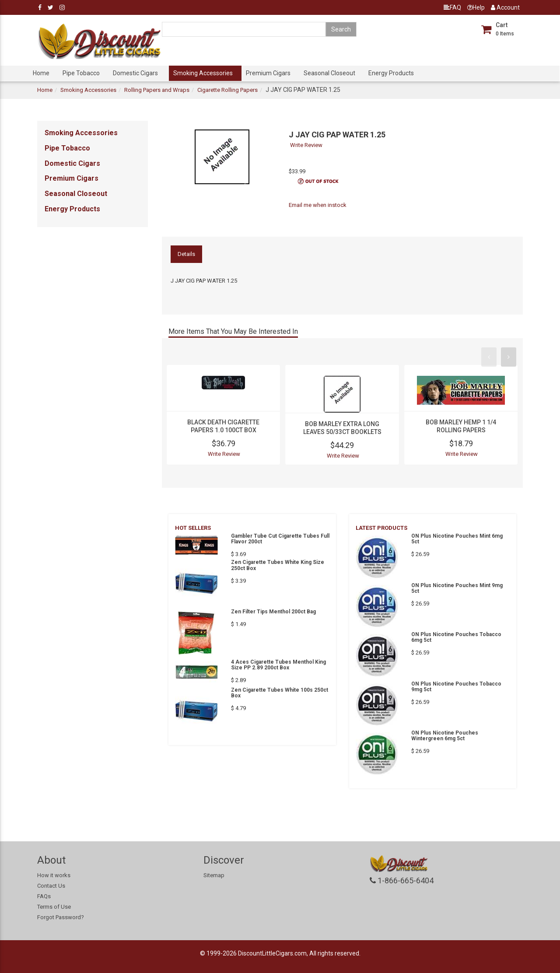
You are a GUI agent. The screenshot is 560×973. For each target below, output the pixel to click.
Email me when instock (318, 205)
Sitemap (214, 875)
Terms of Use (54, 907)
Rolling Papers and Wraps (157, 90)
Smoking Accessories (203, 73)
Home (41, 73)
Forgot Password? (61, 917)
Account (505, 7)
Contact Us (51, 886)
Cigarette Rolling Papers (227, 90)
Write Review (306, 145)
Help (476, 7)
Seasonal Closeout (329, 73)
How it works (54, 875)
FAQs (44, 896)
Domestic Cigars (135, 73)
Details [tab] (186, 254)
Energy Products (391, 73)
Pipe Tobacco (81, 73)
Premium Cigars (268, 73)
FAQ (452, 7)
